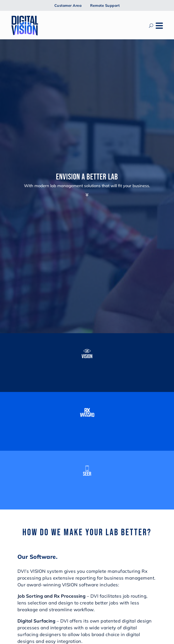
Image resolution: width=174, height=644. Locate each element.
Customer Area (68, 5)
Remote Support (105, 5)
